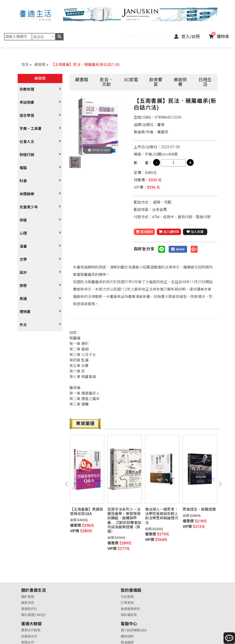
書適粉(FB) (29, 586)
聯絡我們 (177, 592)
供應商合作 (129, 580)
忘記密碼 (77, 574)
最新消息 (28, 580)
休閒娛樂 (27, 194)
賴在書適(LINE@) (34, 592)
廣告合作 (127, 592)
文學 (23, 259)
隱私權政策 (79, 592)
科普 (23, 181)
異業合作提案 (131, 574)
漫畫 (23, 246)
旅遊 (23, 286)
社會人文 (27, 142)
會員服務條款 (81, 586)
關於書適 (28, 574)
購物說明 (177, 580)
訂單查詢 (77, 580)
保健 (23, 220)
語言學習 (27, 116)
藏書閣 (40, 65)
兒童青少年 (29, 207)
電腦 (23, 168)
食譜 (23, 299)
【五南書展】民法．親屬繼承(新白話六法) (85, 65)
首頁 (25, 65)
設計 (23, 273)
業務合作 (127, 586)
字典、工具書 (31, 129)
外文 (23, 325)
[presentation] (66, 476)
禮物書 (25, 312)
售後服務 (177, 586)
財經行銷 (27, 155)
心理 (23, 233)
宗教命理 (27, 89)
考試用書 (27, 102)
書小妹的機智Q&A (184, 574)
